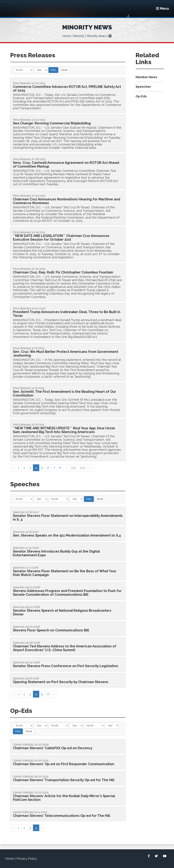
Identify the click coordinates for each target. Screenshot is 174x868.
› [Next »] (90, 468)
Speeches (143, 87)
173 (82, 468)
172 (73, 468)
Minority (79, 36)
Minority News (87, 27)
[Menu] (162, 8)
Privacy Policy (27, 859)
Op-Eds (141, 96)
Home (67, 36)
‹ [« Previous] (13, 468)
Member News (146, 77)
